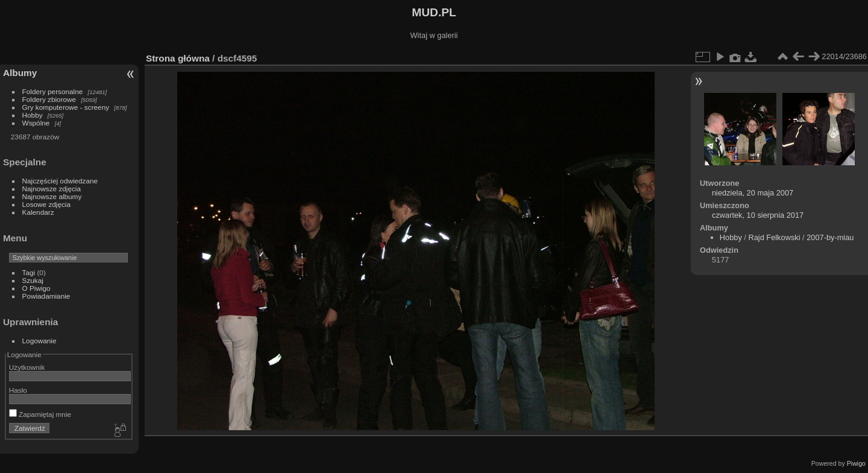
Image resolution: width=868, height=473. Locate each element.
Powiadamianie (46, 296)
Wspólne (36, 123)
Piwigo (856, 463)
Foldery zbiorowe (49, 99)
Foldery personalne (53, 91)
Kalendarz (38, 212)
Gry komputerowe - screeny (66, 107)
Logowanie (39, 341)
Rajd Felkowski (774, 237)
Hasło (18, 390)
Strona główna (178, 58)
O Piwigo (36, 288)
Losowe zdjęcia (46, 204)
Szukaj (33, 280)
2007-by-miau (830, 237)
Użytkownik (27, 367)
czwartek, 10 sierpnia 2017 (758, 215)
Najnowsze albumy (52, 196)
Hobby (33, 115)
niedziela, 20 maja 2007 (753, 193)
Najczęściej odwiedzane (60, 181)
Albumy (20, 73)
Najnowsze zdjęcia (52, 189)
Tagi (29, 272)
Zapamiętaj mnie (40, 414)
